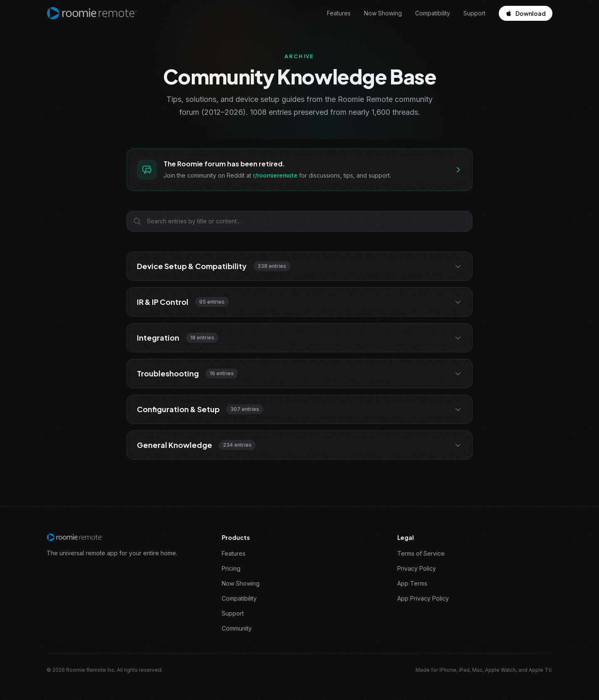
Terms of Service (421, 553)
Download (526, 13)
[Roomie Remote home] (92, 13)
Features (339, 13)
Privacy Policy (417, 568)
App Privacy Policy (423, 598)
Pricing (231, 568)
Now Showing (383, 13)
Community (237, 628)
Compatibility (433, 13)
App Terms (412, 583)
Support (474, 13)
